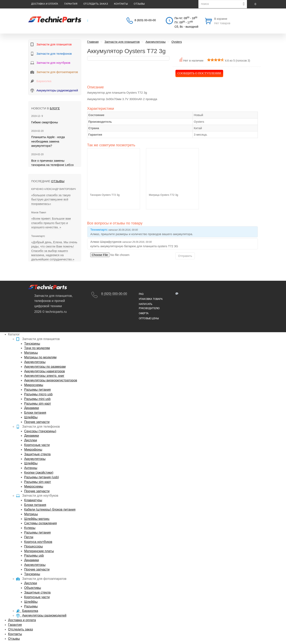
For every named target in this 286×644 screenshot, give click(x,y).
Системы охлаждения (40, 523)
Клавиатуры (33, 500)
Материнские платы (39, 551)
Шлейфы (31, 417)
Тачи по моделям (37, 348)
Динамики (32, 408)
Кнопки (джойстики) (39, 473)
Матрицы (31, 353)
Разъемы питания (37, 390)
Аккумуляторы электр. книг (44, 376)
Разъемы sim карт (38, 404)
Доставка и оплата (45, 4)
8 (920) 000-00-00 (114, 294)
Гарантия (71, 4)
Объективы (33, 588)
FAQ (141, 294)
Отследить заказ (96, 4)
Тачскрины (32, 344)
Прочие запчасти (37, 422)
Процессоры (34, 546)
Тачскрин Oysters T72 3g (105, 195)
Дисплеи (31, 440)
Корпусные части (37, 445)
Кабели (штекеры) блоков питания (50, 509)
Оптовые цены (149, 319)
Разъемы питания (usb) (42, 477)
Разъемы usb (34, 556)
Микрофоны (33, 450)
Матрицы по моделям (40, 357)
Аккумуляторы (35, 362)
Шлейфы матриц (37, 519)
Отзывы (139, 4)
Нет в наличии (193, 60)
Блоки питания (35, 413)
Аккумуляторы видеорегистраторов (51, 380)
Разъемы (31, 606)
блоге (55, 108)
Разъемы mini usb (37, 399)
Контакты (121, 4)
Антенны (31, 468)
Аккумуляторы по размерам (45, 367)
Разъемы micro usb (38, 394)
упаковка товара (151, 299)
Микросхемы (34, 385)
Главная (93, 42)
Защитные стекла (37, 454)
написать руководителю (149, 306)
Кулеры (30, 528)
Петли (29, 537)
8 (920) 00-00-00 (145, 20)
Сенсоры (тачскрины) (40, 431)
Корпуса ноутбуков (38, 542)
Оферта (144, 314)
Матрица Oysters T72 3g (163, 195)
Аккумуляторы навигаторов (45, 371)
